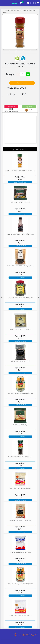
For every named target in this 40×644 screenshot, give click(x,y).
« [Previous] (1, 297)
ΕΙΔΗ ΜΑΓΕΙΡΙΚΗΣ (16, 10)
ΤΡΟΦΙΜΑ (6, 10)
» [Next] (39, 297)
